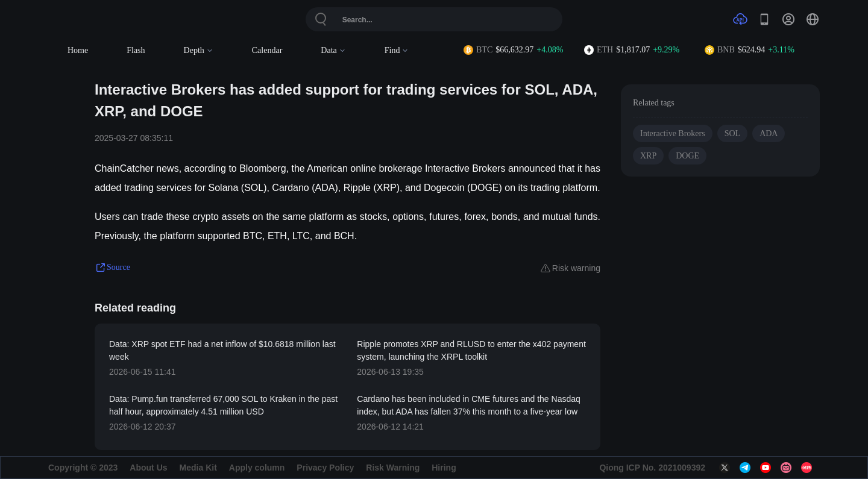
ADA (769, 133)
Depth (199, 50)
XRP (648, 156)
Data (333, 50)
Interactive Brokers (673, 133)
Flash (136, 50)
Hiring (444, 468)
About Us (148, 468)
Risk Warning (393, 468)
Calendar (267, 50)
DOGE (687, 156)
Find (397, 50)
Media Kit (198, 468)
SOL (732, 133)
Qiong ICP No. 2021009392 (652, 468)
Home (78, 50)
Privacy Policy (325, 468)
